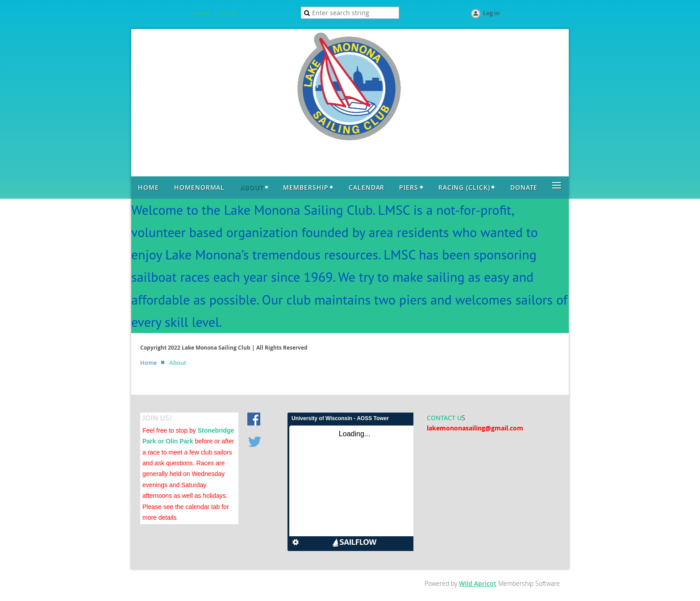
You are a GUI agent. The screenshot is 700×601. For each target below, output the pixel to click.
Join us (228, 13)
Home (202, 13)
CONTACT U (444, 418)
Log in (491, 13)
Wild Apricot (478, 583)
